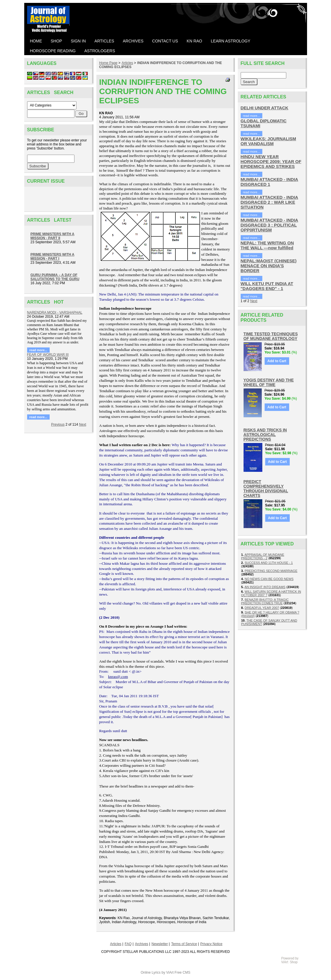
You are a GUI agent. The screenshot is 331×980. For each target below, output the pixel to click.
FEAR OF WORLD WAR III (48, 355)
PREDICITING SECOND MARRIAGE (271, 571)
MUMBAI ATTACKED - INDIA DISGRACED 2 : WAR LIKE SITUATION (270, 202)
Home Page (108, 63)
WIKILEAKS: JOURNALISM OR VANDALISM (269, 141)
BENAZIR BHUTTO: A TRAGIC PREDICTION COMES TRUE (265, 601)
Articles (127, 63)
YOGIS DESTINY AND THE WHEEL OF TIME (269, 382)
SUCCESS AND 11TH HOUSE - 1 (269, 563)
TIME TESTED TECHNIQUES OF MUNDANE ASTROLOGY (271, 336)
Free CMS (183, 972)
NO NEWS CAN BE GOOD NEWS (269, 579)
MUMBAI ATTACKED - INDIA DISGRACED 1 (270, 182)
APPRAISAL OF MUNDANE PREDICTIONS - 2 (263, 556)
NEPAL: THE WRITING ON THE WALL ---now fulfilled (267, 245)
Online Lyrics (150, 972)
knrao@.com (118, 677)
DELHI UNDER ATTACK (265, 108)
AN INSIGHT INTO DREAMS (265, 587)
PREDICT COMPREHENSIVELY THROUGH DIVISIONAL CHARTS (266, 489)
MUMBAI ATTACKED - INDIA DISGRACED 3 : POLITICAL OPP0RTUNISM (270, 225)
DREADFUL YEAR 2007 (262, 608)
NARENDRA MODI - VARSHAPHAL (55, 313)
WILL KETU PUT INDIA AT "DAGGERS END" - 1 (267, 286)
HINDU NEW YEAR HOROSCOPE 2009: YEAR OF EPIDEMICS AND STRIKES (271, 161)
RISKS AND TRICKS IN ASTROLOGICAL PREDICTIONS (265, 435)
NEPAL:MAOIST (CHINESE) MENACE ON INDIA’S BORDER (269, 266)
